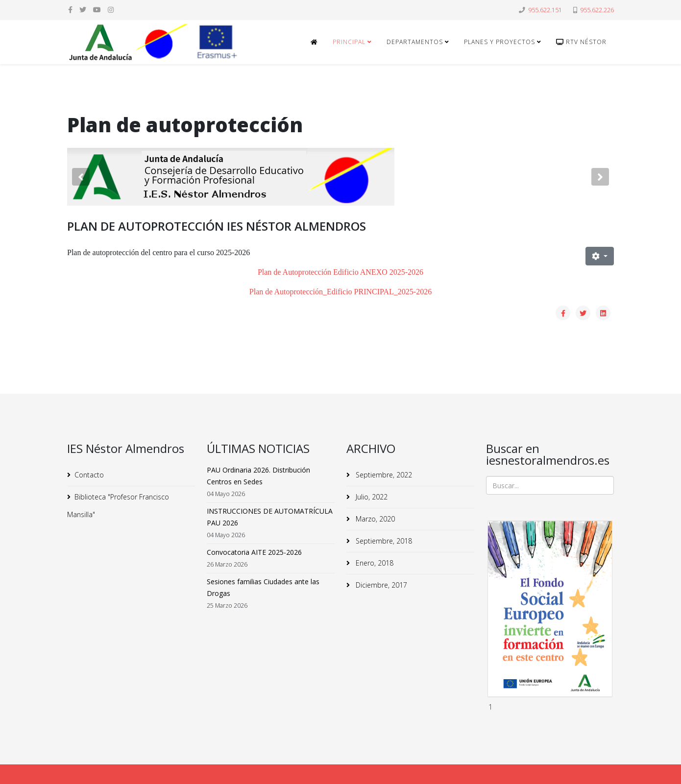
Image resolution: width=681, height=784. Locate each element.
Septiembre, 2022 (383, 475)
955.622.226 (597, 10)
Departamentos (415, 42)
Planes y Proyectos (499, 42)
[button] (81, 177)
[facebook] (70, 10)
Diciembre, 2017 (380, 585)
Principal (349, 42)
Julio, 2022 (371, 497)
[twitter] (83, 10)
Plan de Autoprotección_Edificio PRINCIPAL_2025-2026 (340, 292)
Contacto (89, 475)
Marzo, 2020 (374, 519)
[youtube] (97, 10)
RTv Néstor (581, 42)
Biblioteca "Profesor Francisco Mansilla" (118, 506)
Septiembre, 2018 (383, 541)
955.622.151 (545, 10)
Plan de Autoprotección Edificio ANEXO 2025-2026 (340, 272)
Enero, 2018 (374, 563)
